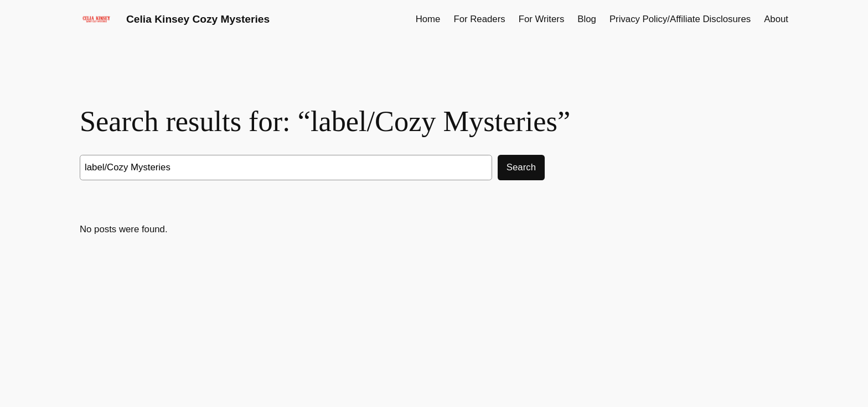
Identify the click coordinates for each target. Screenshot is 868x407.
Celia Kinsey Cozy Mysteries (198, 19)
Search (521, 167)
